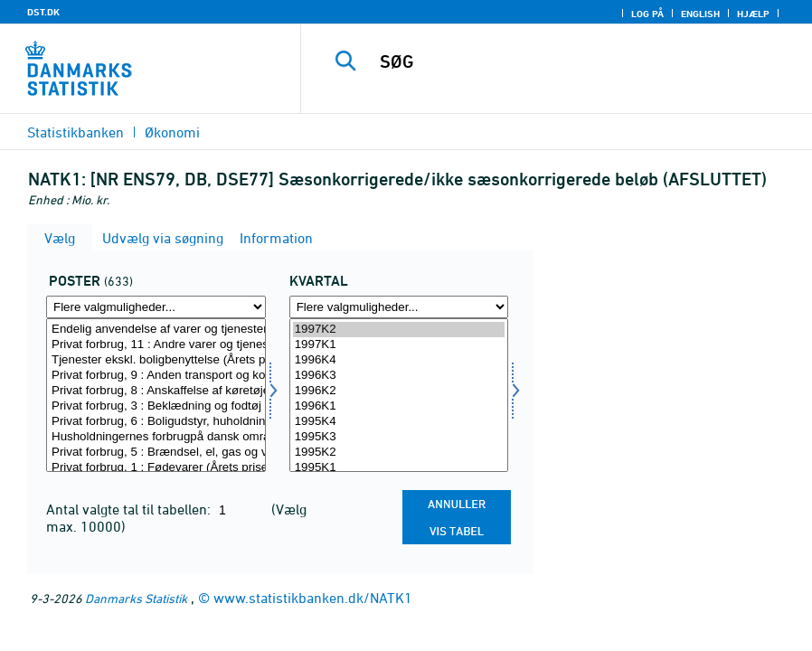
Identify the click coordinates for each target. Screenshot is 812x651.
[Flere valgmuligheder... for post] (156, 307)
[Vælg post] (156, 395)
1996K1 (399, 406)
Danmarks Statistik (136, 598)
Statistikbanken (76, 132)
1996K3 (399, 376)
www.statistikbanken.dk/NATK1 (313, 598)
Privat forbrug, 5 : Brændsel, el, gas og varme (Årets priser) (156, 453)
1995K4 (399, 422)
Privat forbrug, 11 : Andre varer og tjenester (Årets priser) (156, 345)
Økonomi (172, 132)
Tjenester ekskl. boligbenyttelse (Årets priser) (156, 360)
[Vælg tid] (399, 395)
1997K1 (399, 345)
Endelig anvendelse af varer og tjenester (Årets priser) (156, 330)
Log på (647, 14)
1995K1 (399, 468)
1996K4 (399, 360)
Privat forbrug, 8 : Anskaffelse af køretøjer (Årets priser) (156, 391)
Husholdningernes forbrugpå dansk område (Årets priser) (156, 437)
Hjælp (753, 14)
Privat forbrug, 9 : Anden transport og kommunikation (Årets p (156, 376)
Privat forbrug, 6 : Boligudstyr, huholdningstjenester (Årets (156, 422)
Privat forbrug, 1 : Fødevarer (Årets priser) (156, 468)
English (700, 14)
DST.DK (43, 12)
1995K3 (399, 437)
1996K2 (399, 391)
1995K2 (399, 453)
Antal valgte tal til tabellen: (130, 509)
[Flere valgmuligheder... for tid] (399, 307)
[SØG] (575, 61)
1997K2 (399, 330)
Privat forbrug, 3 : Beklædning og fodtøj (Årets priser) (156, 406)
